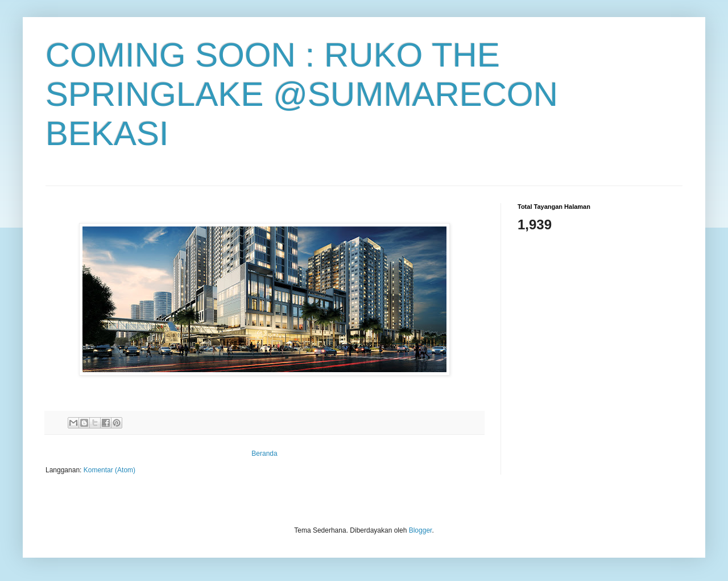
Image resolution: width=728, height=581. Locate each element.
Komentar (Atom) (109, 470)
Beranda (264, 454)
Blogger (421, 530)
